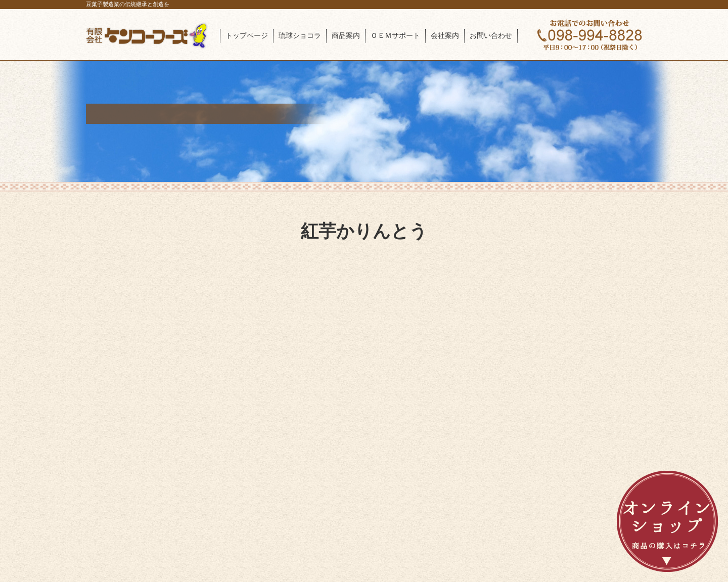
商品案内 (346, 36)
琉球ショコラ (300, 36)
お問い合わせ (491, 36)
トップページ (247, 36)
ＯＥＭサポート (395, 36)
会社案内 (445, 36)
